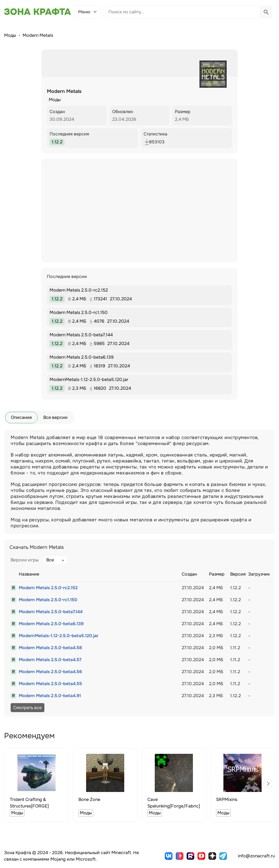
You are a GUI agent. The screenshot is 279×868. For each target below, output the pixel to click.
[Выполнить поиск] (266, 12)
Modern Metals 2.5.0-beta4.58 (50, 648)
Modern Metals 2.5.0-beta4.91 (50, 696)
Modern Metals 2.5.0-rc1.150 (48, 600)
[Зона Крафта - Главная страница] (38, 12)
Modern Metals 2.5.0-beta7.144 (51, 612)
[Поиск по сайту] (182, 12)
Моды (10, 35)
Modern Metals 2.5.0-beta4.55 (50, 684)
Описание (21, 417)
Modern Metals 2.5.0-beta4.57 (50, 660)
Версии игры (25, 560)
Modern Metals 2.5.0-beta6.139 (51, 624)
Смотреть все (28, 708)
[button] (268, 784)
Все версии (55, 417)
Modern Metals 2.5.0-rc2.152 (48, 588)
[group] (36, 785)
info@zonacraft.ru (256, 856)
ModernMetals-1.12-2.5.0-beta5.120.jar (59, 636)
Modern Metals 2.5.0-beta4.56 (50, 672)
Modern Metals (38, 35)
